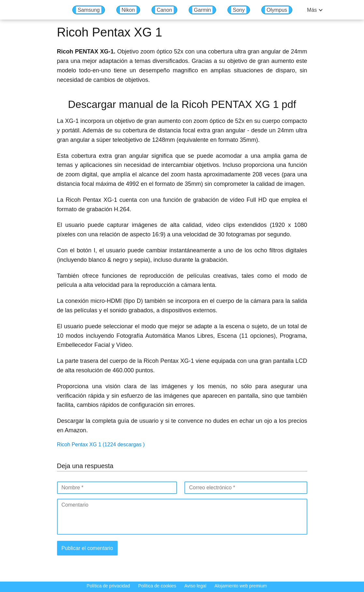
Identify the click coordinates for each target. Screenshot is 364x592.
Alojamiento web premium (241, 586)
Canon (164, 10)
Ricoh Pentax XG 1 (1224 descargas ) (101, 444)
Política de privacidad (108, 586)
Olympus (277, 10)
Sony (239, 10)
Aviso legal (195, 586)
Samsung (89, 10)
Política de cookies (157, 586)
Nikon (128, 10)
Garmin (202, 10)
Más (312, 10)
